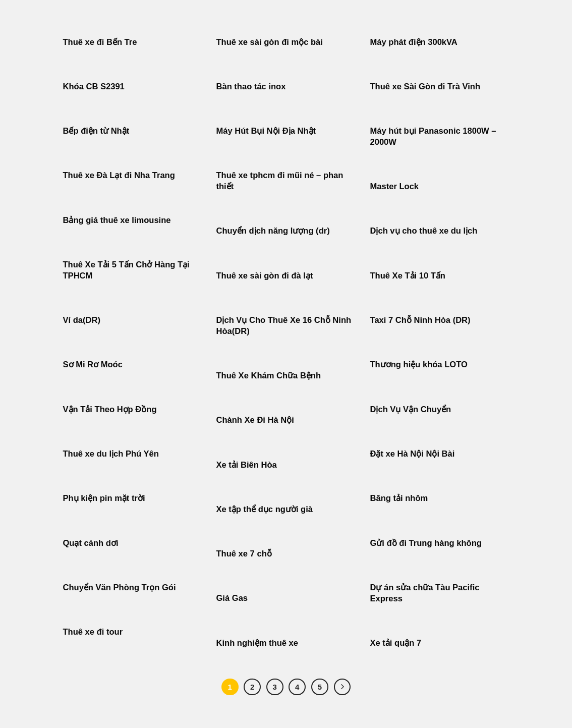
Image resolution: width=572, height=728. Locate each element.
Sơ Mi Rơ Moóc (93, 365)
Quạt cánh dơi (91, 543)
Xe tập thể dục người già (265, 509)
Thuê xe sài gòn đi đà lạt (265, 276)
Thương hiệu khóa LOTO (419, 365)
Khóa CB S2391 (94, 87)
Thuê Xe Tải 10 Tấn (408, 276)
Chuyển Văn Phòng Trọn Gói (120, 587)
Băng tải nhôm (399, 498)
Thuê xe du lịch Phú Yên (111, 454)
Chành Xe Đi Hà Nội (255, 420)
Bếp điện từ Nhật (96, 131)
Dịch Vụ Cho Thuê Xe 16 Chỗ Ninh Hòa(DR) (284, 326)
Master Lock (395, 186)
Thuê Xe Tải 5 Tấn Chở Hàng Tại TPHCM (126, 270)
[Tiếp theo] (342, 687)
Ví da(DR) (82, 320)
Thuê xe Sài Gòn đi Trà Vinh (425, 87)
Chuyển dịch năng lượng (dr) (273, 231)
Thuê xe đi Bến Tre (100, 42)
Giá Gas (232, 598)
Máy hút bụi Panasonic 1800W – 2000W (433, 136)
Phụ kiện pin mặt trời (104, 498)
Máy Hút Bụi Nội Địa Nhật (266, 131)
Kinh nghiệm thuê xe (258, 643)
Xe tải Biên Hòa (247, 465)
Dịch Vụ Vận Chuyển (411, 409)
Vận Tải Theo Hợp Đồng (110, 409)
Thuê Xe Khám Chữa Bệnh (269, 376)
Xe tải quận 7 (396, 643)
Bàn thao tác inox (251, 87)
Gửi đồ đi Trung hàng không (426, 543)
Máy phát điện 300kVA (414, 42)
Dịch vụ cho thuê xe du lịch (424, 231)
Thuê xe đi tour (93, 632)
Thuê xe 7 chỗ (244, 554)
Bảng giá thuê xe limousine (117, 220)
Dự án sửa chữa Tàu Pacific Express (425, 593)
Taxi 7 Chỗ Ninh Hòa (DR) (420, 320)
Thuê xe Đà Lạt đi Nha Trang (119, 175)
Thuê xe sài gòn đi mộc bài (270, 42)
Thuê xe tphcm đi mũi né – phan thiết (280, 181)
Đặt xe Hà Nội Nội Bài (413, 454)
